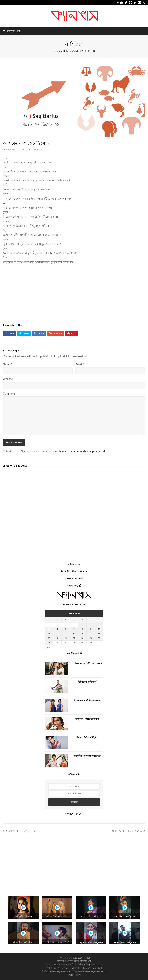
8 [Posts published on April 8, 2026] (82, 629)
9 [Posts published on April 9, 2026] (91, 629)
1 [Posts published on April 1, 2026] (82, 625)
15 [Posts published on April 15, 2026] (82, 634)
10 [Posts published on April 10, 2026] (99, 629)
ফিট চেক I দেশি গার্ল (87, 682)
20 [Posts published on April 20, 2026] (66, 638)
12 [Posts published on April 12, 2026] (57, 634)
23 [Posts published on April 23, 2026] (91, 638)
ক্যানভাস (87, 958)
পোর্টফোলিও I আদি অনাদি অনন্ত (87, 663)
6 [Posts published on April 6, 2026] (66, 629)
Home (56, 51)
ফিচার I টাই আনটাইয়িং (87, 738)
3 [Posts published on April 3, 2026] (99, 625)
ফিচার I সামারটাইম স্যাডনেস (87, 700)
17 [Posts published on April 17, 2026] (99, 634)
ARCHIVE (65, 51)
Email (80, 365)
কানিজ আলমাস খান (82, 961)
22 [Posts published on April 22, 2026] (82, 638)
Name (7, 365)
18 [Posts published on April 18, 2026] (49, 638)
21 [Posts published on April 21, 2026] (74, 638)
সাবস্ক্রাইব (74, 802)
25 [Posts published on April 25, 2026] (49, 643)
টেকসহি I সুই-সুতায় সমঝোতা (87, 756)
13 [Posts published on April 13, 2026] (66, 634)
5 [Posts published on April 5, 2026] (57, 629)
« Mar (48, 647)
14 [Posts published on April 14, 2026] (74, 634)
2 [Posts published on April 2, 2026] (91, 625)
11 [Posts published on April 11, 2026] (49, 634)
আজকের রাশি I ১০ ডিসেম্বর (20, 831)
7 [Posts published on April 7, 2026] (74, 629)
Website (8, 379)
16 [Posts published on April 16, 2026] (91, 634)
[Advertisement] (74, 292)
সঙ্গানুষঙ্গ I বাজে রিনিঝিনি (87, 719)
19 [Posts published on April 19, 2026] (57, 638)
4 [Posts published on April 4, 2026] (49, 629)
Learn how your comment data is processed (78, 451)
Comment (9, 394)
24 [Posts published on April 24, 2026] (99, 638)
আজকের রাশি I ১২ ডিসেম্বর (128, 831)
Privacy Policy (74, 975)
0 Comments (37, 150)
